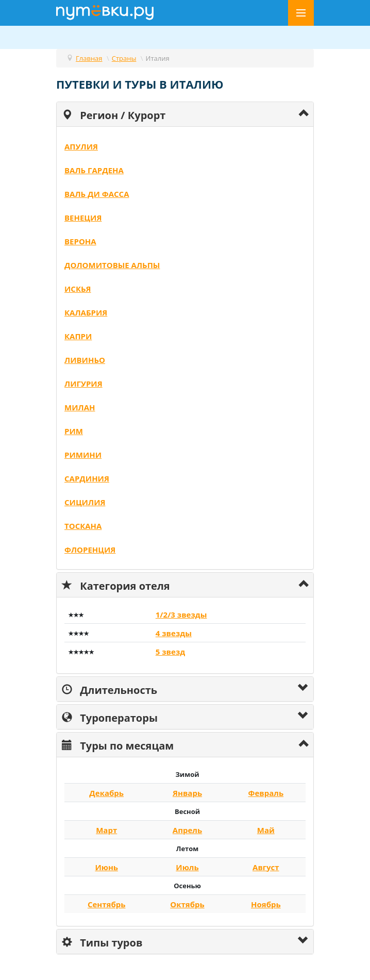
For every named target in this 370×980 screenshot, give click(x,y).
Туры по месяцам (118, 745)
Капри (78, 336)
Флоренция (90, 550)
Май (266, 830)
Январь (187, 793)
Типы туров (102, 942)
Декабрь (106, 793)
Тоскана (83, 526)
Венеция (83, 218)
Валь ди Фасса (97, 194)
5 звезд (170, 652)
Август (266, 867)
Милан (80, 407)
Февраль (266, 793)
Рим (74, 431)
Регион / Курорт (114, 114)
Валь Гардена (94, 170)
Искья (78, 289)
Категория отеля (116, 585)
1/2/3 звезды (181, 614)
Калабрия (86, 312)
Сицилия (85, 502)
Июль (187, 867)
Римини (83, 455)
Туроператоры (110, 717)
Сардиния (87, 478)
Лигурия (83, 384)
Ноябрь (266, 904)
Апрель (187, 830)
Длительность (110, 689)
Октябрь (187, 904)
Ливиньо (85, 360)
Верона (80, 241)
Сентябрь (107, 904)
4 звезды (174, 633)
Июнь (106, 867)
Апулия (81, 146)
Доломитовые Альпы (112, 265)
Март (106, 830)
